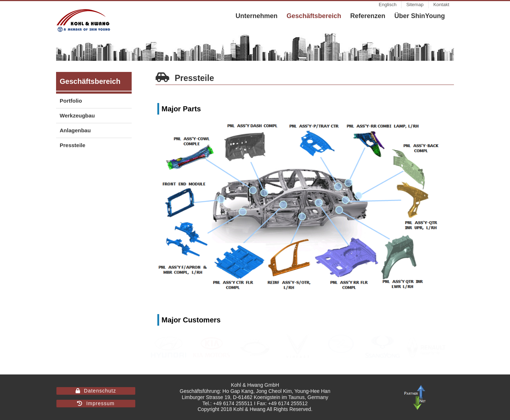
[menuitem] (388, 5)
